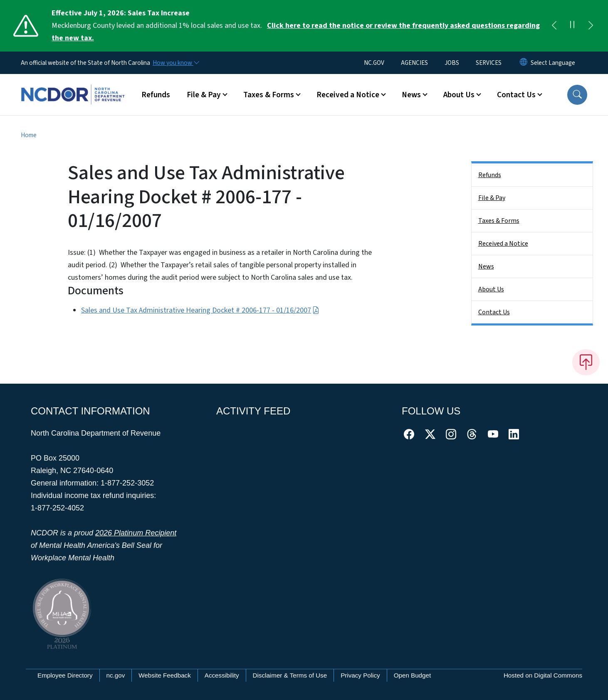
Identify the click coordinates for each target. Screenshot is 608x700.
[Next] (591, 26)
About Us (491, 289)
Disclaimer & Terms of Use (290, 675)
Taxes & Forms (499, 221)
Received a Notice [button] (348, 95)
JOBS (452, 63)
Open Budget (413, 675)
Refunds (156, 95)
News (486, 266)
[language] (553, 63)
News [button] (411, 95)
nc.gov (116, 675)
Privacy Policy (360, 675)
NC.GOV (374, 63)
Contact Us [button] (516, 95)
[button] (577, 95)
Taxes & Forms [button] (269, 95)
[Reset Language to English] (524, 63)
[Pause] (572, 26)
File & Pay (492, 198)
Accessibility (222, 675)
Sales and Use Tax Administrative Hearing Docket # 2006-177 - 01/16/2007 (200, 310)
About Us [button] (459, 95)
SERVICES (489, 63)
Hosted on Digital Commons (543, 675)
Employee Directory (65, 675)
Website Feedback (165, 675)
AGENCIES (414, 63)
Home (29, 135)
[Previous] (554, 26)
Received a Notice (503, 244)
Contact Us (494, 312)
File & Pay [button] (204, 95)
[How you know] (175, 63)
